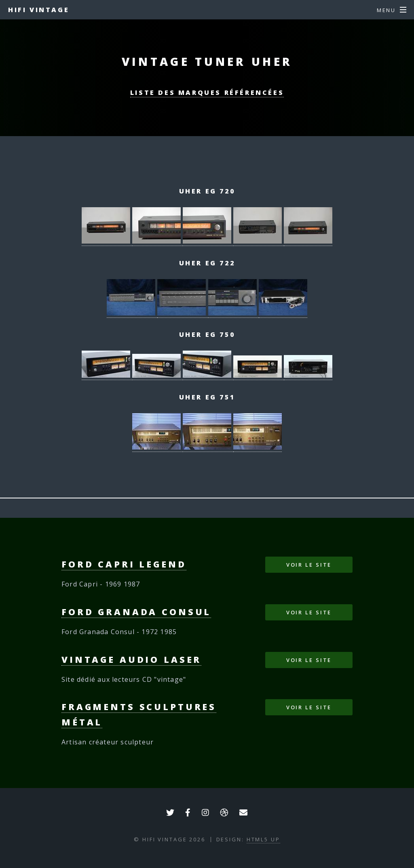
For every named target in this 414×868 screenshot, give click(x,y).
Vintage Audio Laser (131, 659)
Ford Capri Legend (124, 564)
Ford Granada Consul (136, 612)
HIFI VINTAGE (39, 10)
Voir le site (309, 565)
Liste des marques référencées (207, 92)
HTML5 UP (263, 839)
